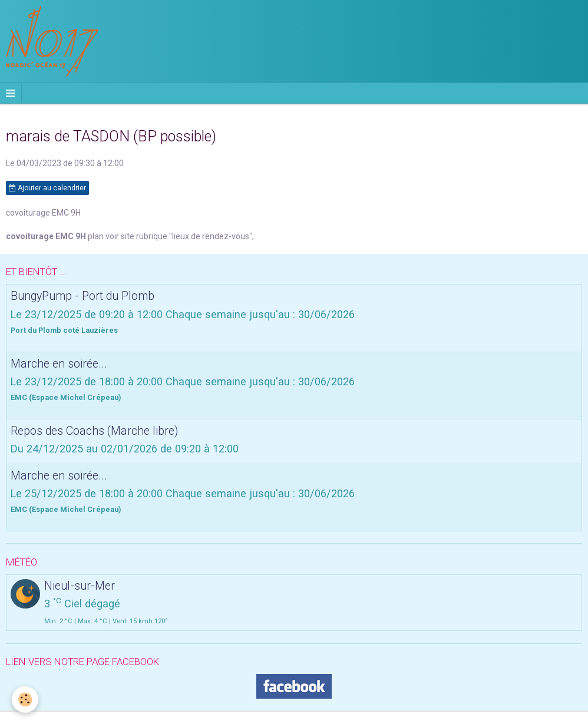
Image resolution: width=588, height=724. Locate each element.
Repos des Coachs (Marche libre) (94, 430)
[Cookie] (25, 700)
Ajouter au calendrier (47, 188)
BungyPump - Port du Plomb (82, 296)
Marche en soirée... (59, 363)
